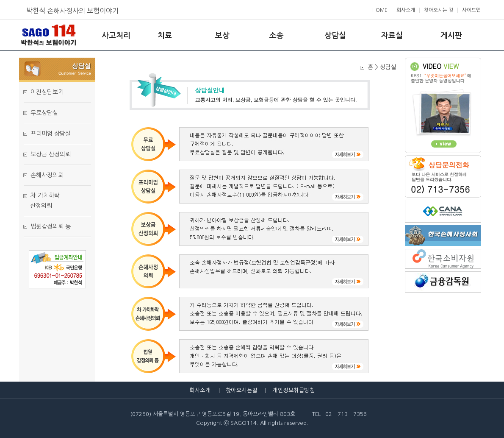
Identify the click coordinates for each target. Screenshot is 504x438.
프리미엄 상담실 (51, 134)
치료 (165, 36)
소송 (277, 36)
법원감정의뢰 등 (51, 226)
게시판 (451, 36)
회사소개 (406, 10)
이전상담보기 (47, 92)
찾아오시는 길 (439, 10)
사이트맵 (471, 10)
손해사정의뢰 (47, 175)
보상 (222, 36)
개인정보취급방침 (294, 390)
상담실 (335, 36)
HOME (380, 10)
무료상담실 (44, 113)
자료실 (392, 36)
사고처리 (116, 36)
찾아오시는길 (242, 390)
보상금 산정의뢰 (51, 154)
